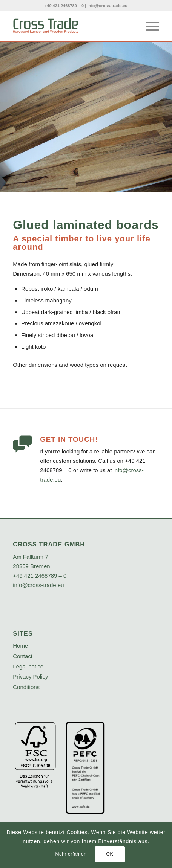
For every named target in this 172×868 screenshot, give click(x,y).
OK (110, 854)
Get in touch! (69, 439)
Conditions (26, 687)
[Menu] (149, 26)
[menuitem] (149, 26)
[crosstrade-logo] (71, 26)
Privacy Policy (30, 677)
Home (20, 646)
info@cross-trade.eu (107, 6)
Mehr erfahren (71, 854)
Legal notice (28, 666)
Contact (23, 656)
